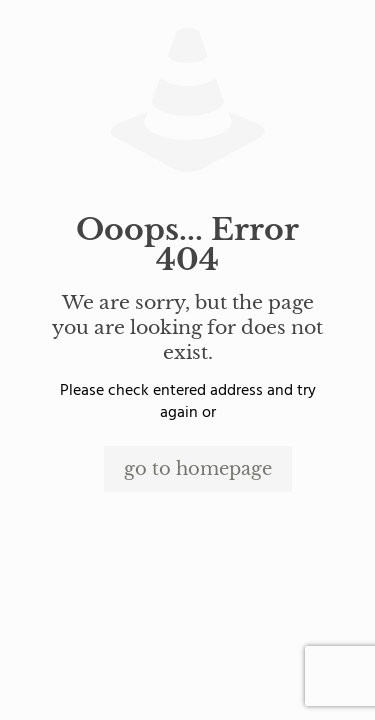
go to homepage (198, 469)
